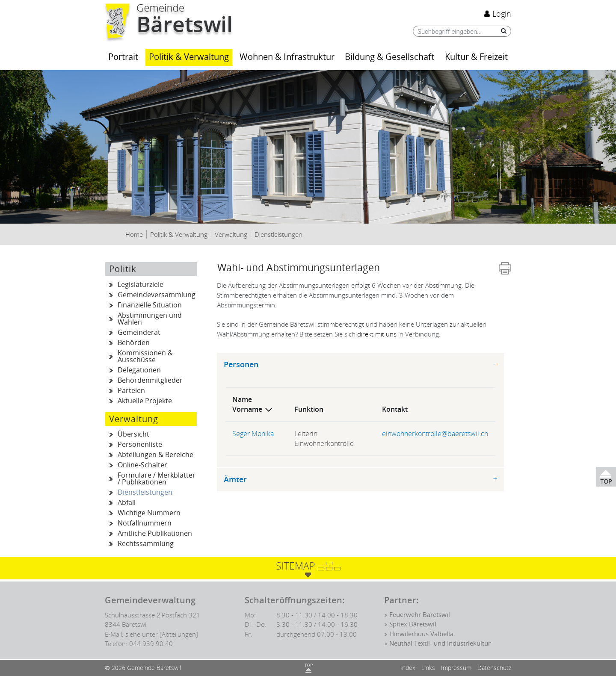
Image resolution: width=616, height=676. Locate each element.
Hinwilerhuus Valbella (421, 634)
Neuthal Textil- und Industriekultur (440, 644)
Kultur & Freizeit (476, 57)
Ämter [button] (235, 480)
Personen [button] (241, 365)
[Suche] (502, 31)
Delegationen (139, 370)
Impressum (456, 668)
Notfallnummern (145, 523)
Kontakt (395, 409)
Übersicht (133, 434)
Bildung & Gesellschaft (389, 57)
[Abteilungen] (179, 634)
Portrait (123, 57)
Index (408, 668)
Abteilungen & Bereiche (155, 455)
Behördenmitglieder (150, 380)
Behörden (134, 343)
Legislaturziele (141, 285)
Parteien (131, 391)
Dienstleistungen (157, 493)
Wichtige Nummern (149, 513)
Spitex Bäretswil (413, 624)
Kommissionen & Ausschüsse (145, 356)
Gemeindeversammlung (157, 295)
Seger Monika (253, 434)
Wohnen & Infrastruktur (287, 57)
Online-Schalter (142, 465)
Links (428, 668)
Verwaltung (134, 419)
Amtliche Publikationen (155, 533)
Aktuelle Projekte (145, 401)
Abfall (127, 503)
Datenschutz (494, 668)
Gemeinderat (139, 332)
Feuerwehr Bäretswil (420, 615)
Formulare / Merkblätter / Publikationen (157, 479)
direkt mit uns (377, 334)
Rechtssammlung (146, 544)
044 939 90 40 (151, 644)
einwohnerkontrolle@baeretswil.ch (435, 434)
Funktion (309, 409)
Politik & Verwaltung (189, 57)
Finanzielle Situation (150, 305)
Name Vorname (247, 404)
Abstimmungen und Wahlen (150, 319)
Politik (123, 269)
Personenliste (140, 444)
